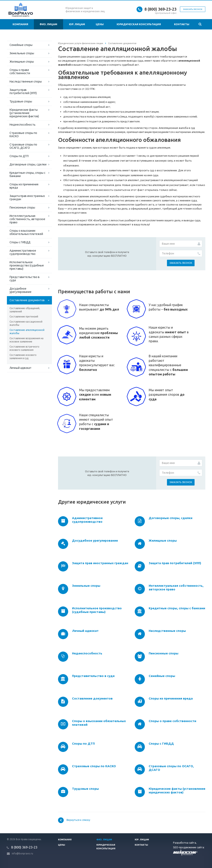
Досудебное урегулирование (20, 290)
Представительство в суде (25, 279)
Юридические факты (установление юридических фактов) (24, 113)
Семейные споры (21, 45)
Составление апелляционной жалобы (27, 332)
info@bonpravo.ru (22, 853)
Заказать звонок (193, 9)
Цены (100, 24)
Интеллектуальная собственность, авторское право (27, 219)
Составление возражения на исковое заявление (26, 340)
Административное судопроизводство (23, 252)
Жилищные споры (22, 62)
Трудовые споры (21, 101)
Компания (20, 24)
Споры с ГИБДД (20, 242)
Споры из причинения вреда (24, 186)
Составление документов (27, 300)
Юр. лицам (77, 24)
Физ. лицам (48, 24)
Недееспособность (23, 125)
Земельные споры (22, 53)
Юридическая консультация (139, 24)
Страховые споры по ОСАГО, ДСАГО (23, 146)
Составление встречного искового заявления (24, 348)
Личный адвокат (20, 368)
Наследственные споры (26, 81)
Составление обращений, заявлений (25, 310)
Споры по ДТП (19, 156)
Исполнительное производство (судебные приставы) (27, 265)
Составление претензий (24, 317)
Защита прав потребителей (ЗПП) (23, 91)
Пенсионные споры (22, 207)
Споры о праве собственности (20, 72)
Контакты (182, 24)
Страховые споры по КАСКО (23, 135)
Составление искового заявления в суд (23, 357)
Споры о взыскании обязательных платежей (26, 232)
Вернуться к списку (74, 820)
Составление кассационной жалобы (26, 323)
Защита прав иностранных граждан (27, 198)
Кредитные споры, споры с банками (27, 174)
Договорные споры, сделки (28, 164)
